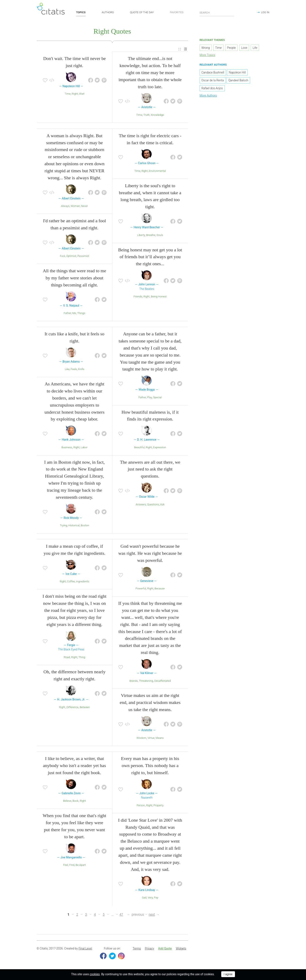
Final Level (85, 948)
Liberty (141, 235)
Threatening (146, 681)
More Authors (208, 95)
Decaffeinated (163, 681)
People (231, 48)
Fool (62, 256)
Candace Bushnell (213, 72)
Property (159, 805)
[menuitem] (180, 49)
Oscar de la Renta (213, 80)
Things (81, 313)
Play (149, 397)
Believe (67, 801)
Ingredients (83, 582)
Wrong (206, 48)
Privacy (149, 948)
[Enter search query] (217, 12)
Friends (138, 296)
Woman (75, 206)
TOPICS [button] (81, 12)
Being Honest (159, 296)
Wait (82, 94)
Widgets (181, 948)
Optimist (71, 256)
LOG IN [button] (265, 12)
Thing (82, 657)
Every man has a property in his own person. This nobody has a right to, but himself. (150, 766)
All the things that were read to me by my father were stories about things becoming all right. (74, 278)
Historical (74, 525)
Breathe (151, 235)
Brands (134, 681)
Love (244, 48)
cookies (95, 974)
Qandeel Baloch (238, 80)
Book (76, 801)
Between (85, 707)
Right (75, 94)
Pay (156, 898)
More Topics (208, 55)
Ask (162, 504)
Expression (160, 447)
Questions (153, 504)
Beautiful (139, 447)
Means (160, 738)
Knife (81, 369)
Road (67, 657)
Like (67, 369)
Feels (74, 369)
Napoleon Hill (237, 72)
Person (141, 805)
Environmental (157, 171)
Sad (144, 898)
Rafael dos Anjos (212, 88)
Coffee (71, 582)
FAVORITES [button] (177, 12)
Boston (85, 525)
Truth (146, 115)
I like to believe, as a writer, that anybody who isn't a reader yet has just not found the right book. (74, 766)
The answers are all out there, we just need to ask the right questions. (150, 469)
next (152, 915)
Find (72, 865)
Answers (141, 504)
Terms (137, 948)
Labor (84, 447)
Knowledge (157, 115)
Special (157, 397)
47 (121, 915)
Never (84, 206)
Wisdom (141, 738)
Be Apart (81, 865)
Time (68, 94)
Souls (160, 235)
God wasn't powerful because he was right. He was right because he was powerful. (150, 553)
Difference (73, 707)
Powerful (141, 588)
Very (150, 898)
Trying (63, 525)
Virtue (151, 738)
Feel (66, 865)
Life (255, 48)
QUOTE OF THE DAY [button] (142, 12)
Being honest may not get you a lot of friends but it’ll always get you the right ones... (150, 257)
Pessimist (83, 256)
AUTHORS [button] (108, 12)
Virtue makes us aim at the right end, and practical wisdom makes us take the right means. (150, 702)
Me (74, 313)
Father (68, 313)
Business (67, 447)
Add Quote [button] (165, 948)
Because (160, 588)
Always (65, 206)
